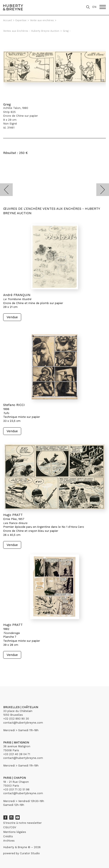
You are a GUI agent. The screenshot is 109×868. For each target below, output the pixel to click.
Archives (9, 841)
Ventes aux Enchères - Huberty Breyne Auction (31, 31)
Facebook (5, 817)
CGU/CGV (10, 827)
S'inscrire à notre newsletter (22, 823)
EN (94, 7)
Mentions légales (15, 832)
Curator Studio (30, 853)
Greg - (67, 31)
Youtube (18, 817)
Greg (7, 104)
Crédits (8, 836)
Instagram (11, 817)
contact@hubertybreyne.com (23, 723)
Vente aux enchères (42, 20)
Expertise (21, 20)
